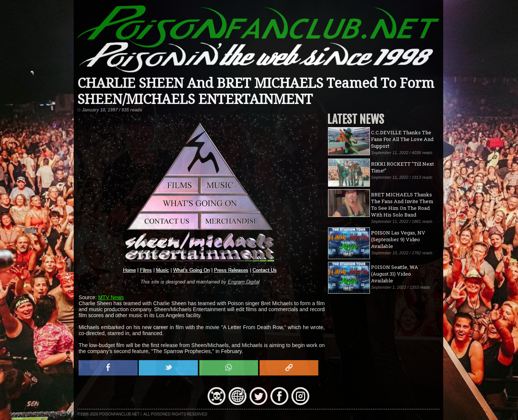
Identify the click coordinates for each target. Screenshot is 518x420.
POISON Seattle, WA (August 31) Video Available (395, 274)
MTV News (111, 297)
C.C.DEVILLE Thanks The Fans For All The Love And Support (402, 139)
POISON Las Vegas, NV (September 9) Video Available (398, 239)
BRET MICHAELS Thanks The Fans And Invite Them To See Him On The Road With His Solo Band (402, 205)
